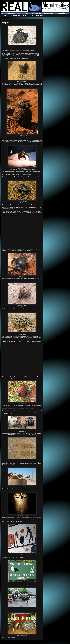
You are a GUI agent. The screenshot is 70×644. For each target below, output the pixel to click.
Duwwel (23, 333)
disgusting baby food (6, 343)
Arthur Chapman (22, 583)
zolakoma (22, 487)
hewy (22, 460)
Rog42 (22, 168)
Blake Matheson (22, 136)
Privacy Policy (40, 15)
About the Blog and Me (15, 15)
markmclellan (22, 404)
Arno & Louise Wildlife (22, 46)
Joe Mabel (22, 608)
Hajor (24, 554)
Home (5, 15)
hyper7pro (22, 202)
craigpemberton (22, 430)
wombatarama (22, 636)
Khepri (37, 518)
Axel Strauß (23, 277)
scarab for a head (6, 521)
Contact (31, 15)
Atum (8, 490)
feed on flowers (22, 56)
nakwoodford (22, 81)
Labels (25, 15)
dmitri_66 (22, 305)
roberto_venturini (22, 516)
